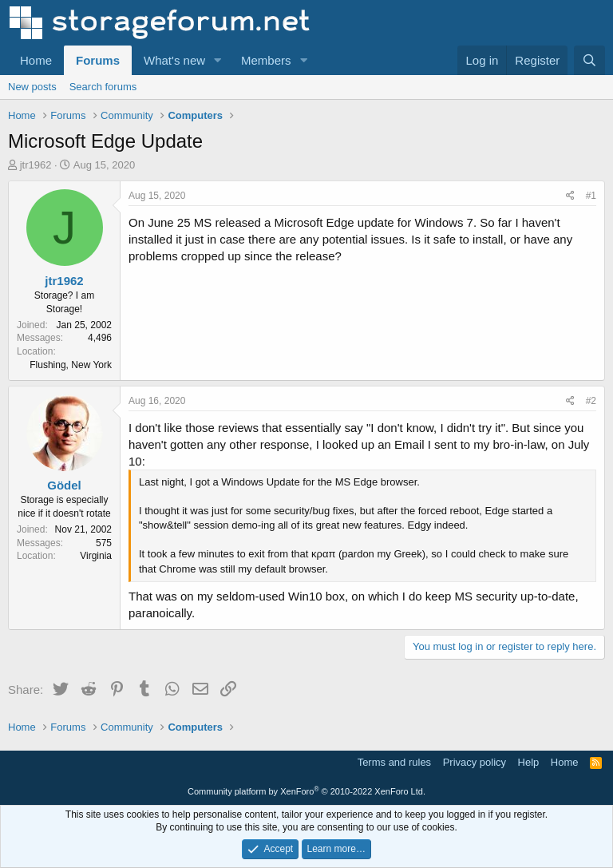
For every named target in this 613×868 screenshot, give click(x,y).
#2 (591, 401)
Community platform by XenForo (306, 791)
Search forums (103, 87)
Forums (98, 60)
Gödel (64, 485)
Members (266, 60)
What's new (174, 60)
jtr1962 (36, 165)
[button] (218, 60)
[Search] (589, 60)
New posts (32, 87)
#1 (591, 196)
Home (36, 60)
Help (529, 762)
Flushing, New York (71, 365)
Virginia (96, 556)
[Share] (570, 196)
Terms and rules (394, 762)
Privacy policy (475, 762)
